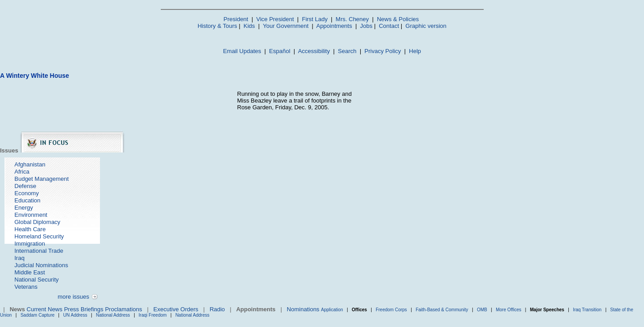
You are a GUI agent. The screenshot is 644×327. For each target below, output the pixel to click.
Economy (27, 193)
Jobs (366, 26)
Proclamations (123, 309)
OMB (482, 310)
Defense (25, 186)
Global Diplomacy (37, 222)
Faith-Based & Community (443, 310)
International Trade (39, 251)
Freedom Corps (391, 310)
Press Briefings (84, 309)
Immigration (30, 244)
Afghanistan (30, 164)
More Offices (509, 310)
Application (332, 310)
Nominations (303, 309)
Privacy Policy (383, 51)
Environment (31, 215)
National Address (113, 315)
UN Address (75, 315)
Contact (389, 26)
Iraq (19, 258)
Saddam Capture (37, 315)
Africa (22, 172)
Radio (217, 309)
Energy (24, 208)
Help (415, 51)
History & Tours (218, 26)
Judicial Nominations (41, 265)
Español (280, 51)
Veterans (26, 287)
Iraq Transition (587, 310)
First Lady (315, 19)
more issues (73, 297)
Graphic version (426, 26)
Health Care (30, 229)
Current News (44, 309)
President (236, 19)
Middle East (30, 272)
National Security (36, 280)
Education (27, 200)
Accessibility (314, 51)
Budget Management (42, 179)
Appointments (334, 26)
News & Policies (398, 19)
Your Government (286, 26)
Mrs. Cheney (352, 19)
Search (347, 51)
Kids (249, 26)
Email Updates (242, 51)
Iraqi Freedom (153, 315)
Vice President (275, 19)
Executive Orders (176, 309)
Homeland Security (39, 236)
